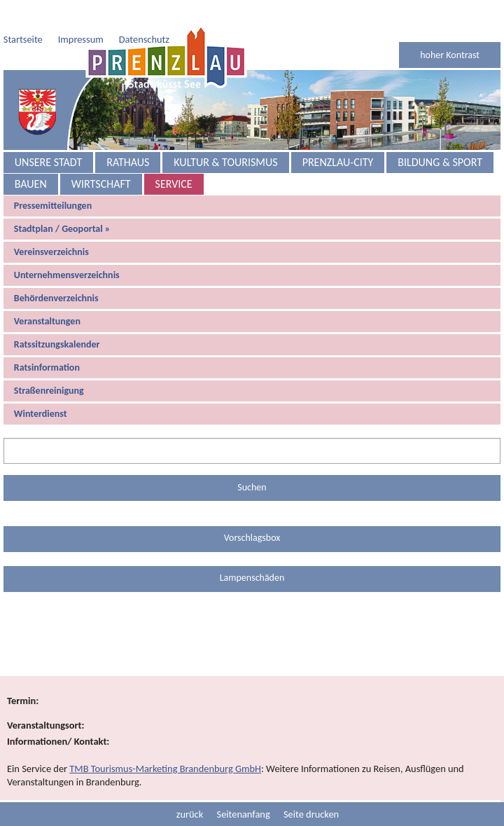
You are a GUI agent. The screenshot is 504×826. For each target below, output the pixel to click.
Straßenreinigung (49, 363)
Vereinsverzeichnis (51, 224)
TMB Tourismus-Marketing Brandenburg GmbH (165, 741)
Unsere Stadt (48, 134)
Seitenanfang (244, 786)
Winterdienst (41, 386)
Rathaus (128, 134)
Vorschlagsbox (252, 510)
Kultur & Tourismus (225, 134)
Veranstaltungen (47, 293)
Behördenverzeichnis (56, 270)
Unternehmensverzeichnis (67, 247)
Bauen (31, 156)
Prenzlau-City (338, 134)
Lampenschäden (252, 550)
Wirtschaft (101, 156)
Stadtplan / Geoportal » (62, 201)
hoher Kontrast (450, 27)
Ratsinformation (47, 339)
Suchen (252, 459)
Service (174, 156)
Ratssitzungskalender (57, 316)
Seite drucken (311, 786)
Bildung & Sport (440, 134)
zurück (190, 786)
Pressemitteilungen (53, 178)
